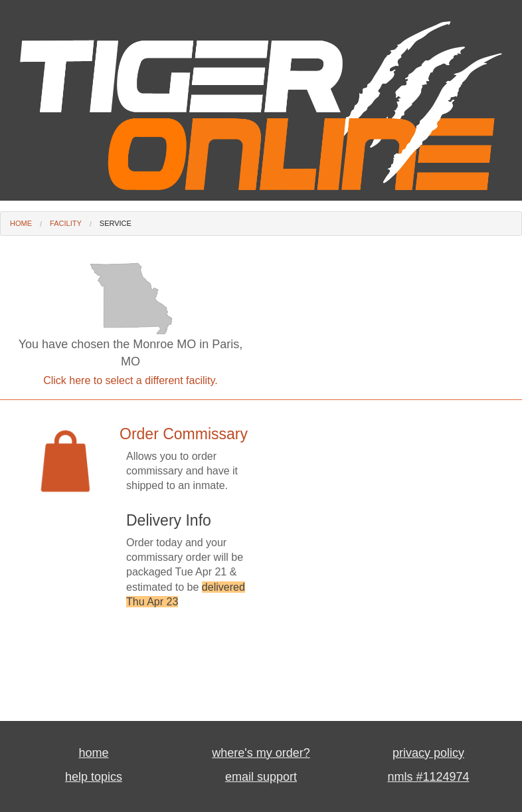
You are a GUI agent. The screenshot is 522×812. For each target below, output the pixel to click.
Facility (66, 223)
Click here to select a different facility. (130, 380)
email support (261, 777)
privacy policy (428, 753)
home (93, 753)
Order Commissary (184, 434)
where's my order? (261, 753)
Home (21, 223)
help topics (94, 777)
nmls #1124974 (428, 777)
